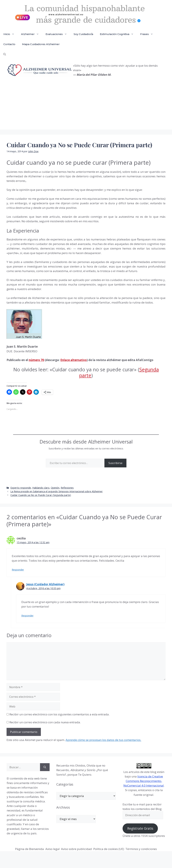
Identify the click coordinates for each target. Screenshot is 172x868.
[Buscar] (45, 767)
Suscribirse (115, 463)
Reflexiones (67, 488)
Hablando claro (41, 488)
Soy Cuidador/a (83, 34)
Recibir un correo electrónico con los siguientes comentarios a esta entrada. (59, 714)
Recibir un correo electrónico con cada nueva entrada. (45, 722)
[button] (5, 54)
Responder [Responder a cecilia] (18, 570)
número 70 (36, 360)
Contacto (9, 44)
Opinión (55, 488)
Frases (148, 34)
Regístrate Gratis (140, 828)
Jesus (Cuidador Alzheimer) (45, 584)
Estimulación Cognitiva (118, 34)
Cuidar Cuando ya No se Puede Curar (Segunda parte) (41, 495)
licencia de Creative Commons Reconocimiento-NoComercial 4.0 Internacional (144, 781)
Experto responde (21, 488)
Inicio (11, 34)
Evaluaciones (58, 34)
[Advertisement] (86, 106)
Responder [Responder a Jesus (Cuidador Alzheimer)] (27, 616)
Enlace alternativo (74, 360)
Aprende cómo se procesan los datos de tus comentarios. (103, 740)
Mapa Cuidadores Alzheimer (41, 44)
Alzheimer (32, 34)
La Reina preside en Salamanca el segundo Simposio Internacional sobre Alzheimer (57, 491)
